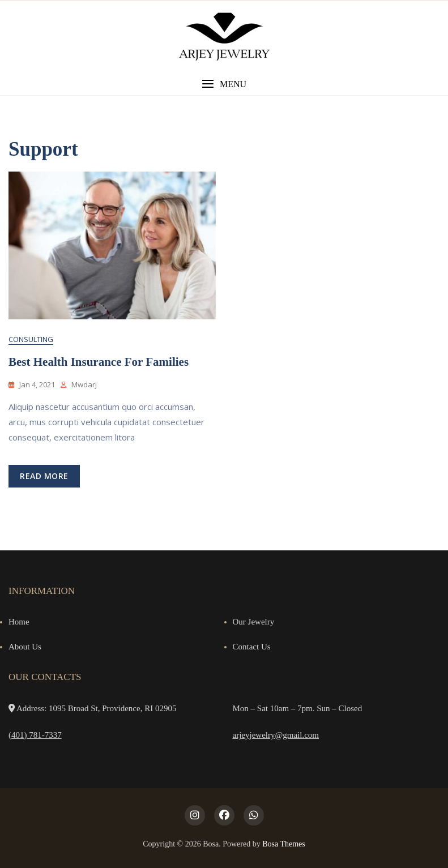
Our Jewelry (254, 622)
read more (44, 476)
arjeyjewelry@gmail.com (276, 735)
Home (19, 622)
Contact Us (252, 647)
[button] (224, 84)
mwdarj (84, 384)
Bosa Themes (284, 844)
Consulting (31, 339)
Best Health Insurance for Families (99, 362)
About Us (25, 647)
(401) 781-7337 (35, 735)
